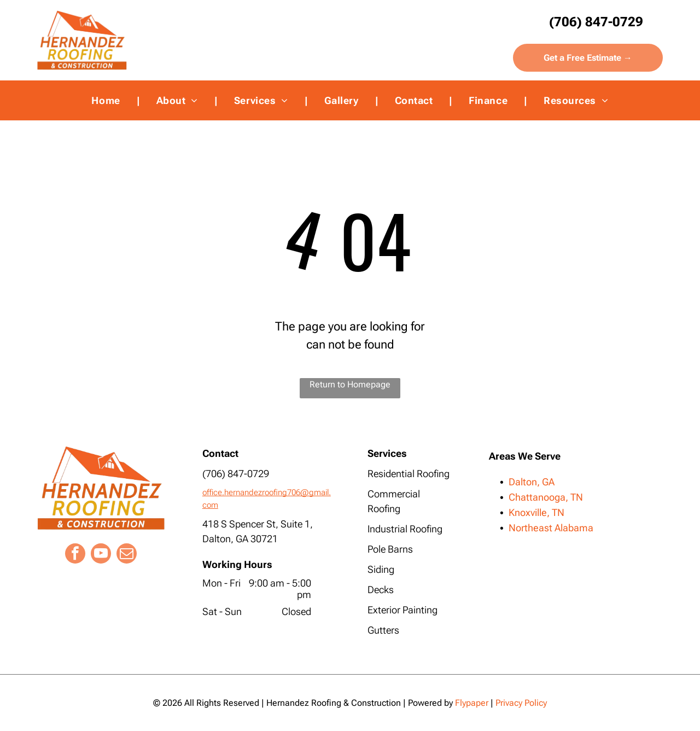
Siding (381, 569)
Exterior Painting (402, 610)
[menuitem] (107, 100)
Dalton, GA (532, 482)
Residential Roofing (409, 474)
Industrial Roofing (405, 529)
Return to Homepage (350, 384)
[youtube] (101, 555)
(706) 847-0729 (236, 474)
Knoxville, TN (536, 512)
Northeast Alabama (551, 528)
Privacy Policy (521, 703)
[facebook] (75, 555)
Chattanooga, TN (546, 497)
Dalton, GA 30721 (240, 539)
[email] (127, 555)
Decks (381, 590)
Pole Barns (390, 549)
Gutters (383, 630)
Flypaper (472, 703)
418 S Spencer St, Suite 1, (258, 524)
